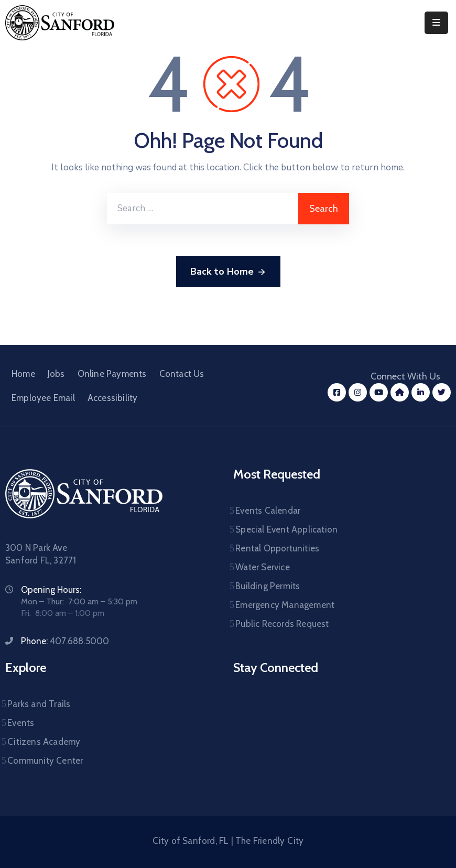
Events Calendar (268, 511)
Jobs (56, 374)
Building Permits (268, 586)
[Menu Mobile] (436, 23)
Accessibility (113, 398)
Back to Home (228, 272)
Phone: (65, 641)
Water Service (263, 567)
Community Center (45, 761)
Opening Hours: (51, 590)
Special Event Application (286, 529)
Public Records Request (282, 624)
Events (21, 723)
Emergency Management (285, 605)
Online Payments (112, 374)
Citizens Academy (44, 742)
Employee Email (43, 398)
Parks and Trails (39, 704)
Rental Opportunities (277, 548)
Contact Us (182, 374)
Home (23, 374)
